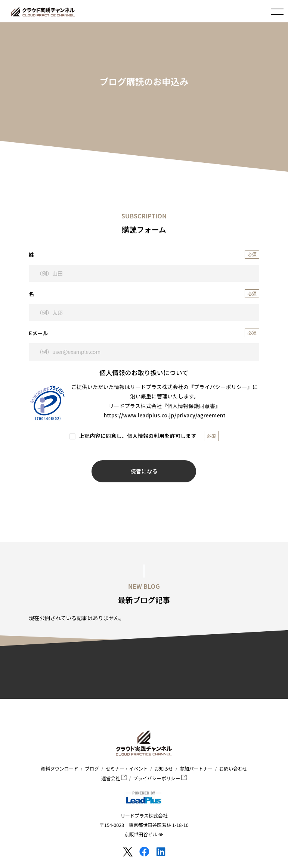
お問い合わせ (233, 769)
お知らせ (164, 769)
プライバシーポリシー (160, 778)
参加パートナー (196, 769)
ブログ (92, 769)
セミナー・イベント (126, 769)
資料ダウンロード (60, 769)
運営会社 (114, 778)
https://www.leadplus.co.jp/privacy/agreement (165, 415)
